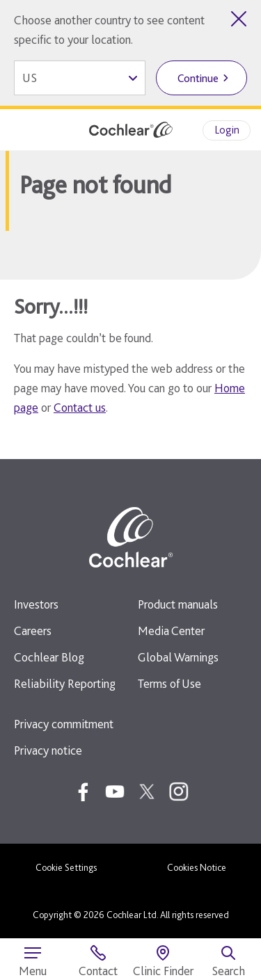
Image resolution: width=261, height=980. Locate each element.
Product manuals (178, 604)
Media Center (171, 630)
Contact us (80, 407)
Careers (33, 630)
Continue (198, 78)
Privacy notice (48, 750)
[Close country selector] (239, 19)
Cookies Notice (197, 867)
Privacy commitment (64, 724)
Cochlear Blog (49, 657)
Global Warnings (178, 657)
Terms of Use (169, 683)
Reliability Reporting (65, 683)
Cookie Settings (66, 867)
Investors (36, 604)
